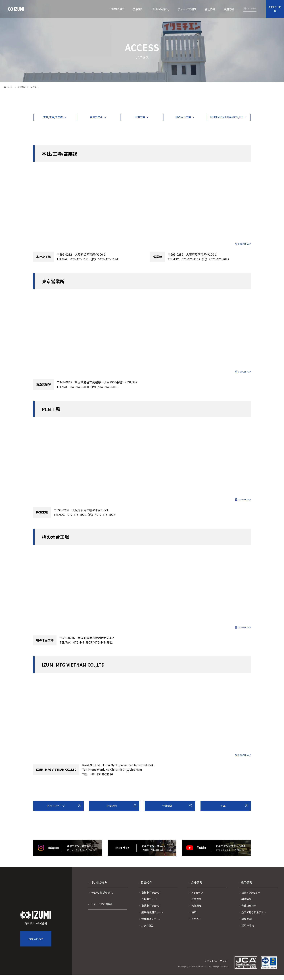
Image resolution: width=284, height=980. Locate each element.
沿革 (223, 812)
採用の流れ (248, 933)
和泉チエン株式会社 (36, 925)
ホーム (11, 87)
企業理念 (111, 812)
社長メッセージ (56, 812)
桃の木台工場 (177, 118)
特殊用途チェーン (151, 926)
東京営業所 (93, 118)
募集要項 (247, 926)
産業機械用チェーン (152, 919)
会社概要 (167, 812)
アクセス (196, 926)
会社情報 (24, 87)
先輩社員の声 (249, 913)
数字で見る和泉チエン (254, 919)
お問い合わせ (275, 9)
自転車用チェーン (151, 900)
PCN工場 (135, 118)
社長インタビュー (251, 900)
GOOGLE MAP (243, 246)
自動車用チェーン (151, 913)
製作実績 (247, 906)
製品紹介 (146, 890)
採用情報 (247, 890)
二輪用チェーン (150, 906)
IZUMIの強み (99, 890)
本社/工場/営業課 (52, 118)
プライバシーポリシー (218, 968)
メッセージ (197, 900)
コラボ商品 (147, 933)
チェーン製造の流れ (102, 900)
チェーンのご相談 (101, 911)
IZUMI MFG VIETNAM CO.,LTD (223, 118)
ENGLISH (252, 8)
